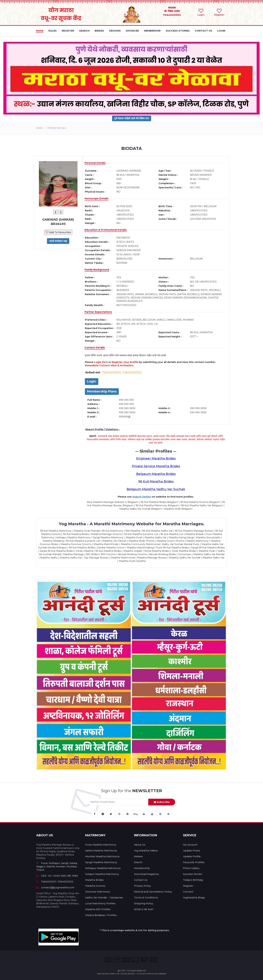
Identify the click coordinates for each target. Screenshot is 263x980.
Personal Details (95, 163)
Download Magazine (146, 874)
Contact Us (141, 880)
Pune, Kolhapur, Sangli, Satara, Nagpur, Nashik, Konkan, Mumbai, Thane (57, 867)
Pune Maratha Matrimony (101, 845)
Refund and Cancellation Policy (153, 892)
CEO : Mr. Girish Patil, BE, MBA (57, 876)
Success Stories (193, 874)
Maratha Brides (94, 880)
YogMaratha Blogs (194, 898)
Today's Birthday (193, 880)
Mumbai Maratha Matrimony (102, 856)
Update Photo (192, 851)
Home (40, 128)
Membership (142, 868)
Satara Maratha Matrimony (101, 851)
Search (138, 862)
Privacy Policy (142, 886)
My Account (190, 845)
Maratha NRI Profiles (98, 909)
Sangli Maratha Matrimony (101, 862)
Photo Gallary (191, 868)
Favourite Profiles (194, 862)
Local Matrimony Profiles (100, 903)
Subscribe (162, 802)
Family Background (97, 270)
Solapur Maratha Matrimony (102, 874)
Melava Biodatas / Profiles (101, 915)
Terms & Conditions (146, 898)
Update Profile (192, 856)
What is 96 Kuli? (144, 909)
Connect (188, 892)
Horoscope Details (96, 198)
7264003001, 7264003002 (55, 882)
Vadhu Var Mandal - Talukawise (104, 898)
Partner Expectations (98, 312)
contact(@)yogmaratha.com (55, 888)
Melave (138, 856)
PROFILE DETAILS (57, 128)
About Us (140, 845)
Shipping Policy (144, 903)
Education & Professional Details (106, 230)
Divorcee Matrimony (98, 892)
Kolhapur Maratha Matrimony (103, 868)
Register (188, 886)
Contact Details (95, 347)
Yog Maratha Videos (146, 851)
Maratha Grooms (95, 886)
